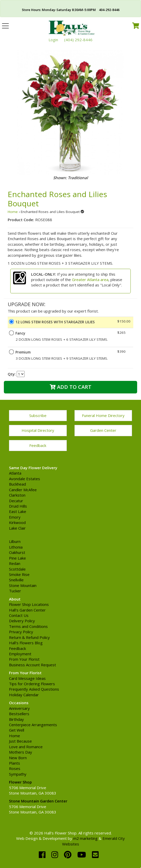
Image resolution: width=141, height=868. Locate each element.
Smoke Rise (19, 574)
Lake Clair (17, 528)
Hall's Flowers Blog (26, 643)
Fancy (20, 333)
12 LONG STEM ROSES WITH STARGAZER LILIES (55, 322)
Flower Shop (20, 782)
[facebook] (43, 855)
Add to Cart (71, 387)
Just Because (20, 741)
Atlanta (15, 473)
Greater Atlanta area (90, 280)
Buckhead (17, 484)
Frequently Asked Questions (34, 689)
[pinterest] (69, 855)
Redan (15, 563)
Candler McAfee (23, 490)
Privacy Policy (21, 632)
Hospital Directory (38, 430)
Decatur (16, 501)
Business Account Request (32, 665)
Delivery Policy (22, 621)
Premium (23, 352)
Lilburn (15, 541)
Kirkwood (17, 522)
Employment (20, 654)
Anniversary (19, 708)
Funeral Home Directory (103, 415)
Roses (15, 768)
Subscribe (38, 415)
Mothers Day (21, 752)
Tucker (15, 591)
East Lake (18, 511)
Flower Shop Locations (29, 604)
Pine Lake (17, 558)
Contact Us (19, 615)
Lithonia (16, 547)
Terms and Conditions (28, 626)
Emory (15, 517)
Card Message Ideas (27, 678)
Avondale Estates (25, 479)
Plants (15, 763)
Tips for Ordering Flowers (32, 684)
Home (13, 212)
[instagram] (56, 855)
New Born (18, 758)
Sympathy (18, 774)
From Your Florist (24, 659)
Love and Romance (26, 747)
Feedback (38, 445)
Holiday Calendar (24, 695)
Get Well (17, 730)
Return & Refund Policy (29, 637)
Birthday (16, 719)
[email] (95, 855)
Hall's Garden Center (27, 610)
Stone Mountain (23, 585)
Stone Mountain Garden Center (38, 801)
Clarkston (17, 495)
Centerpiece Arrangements (33, 725)
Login (53, 40)
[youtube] (83, 855)
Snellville (16, 580)
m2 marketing (85, 838)
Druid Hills (18, 506)
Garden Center (103, 430)
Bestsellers (19, 714)
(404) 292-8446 (78, 40)
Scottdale (17, 569)
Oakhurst (17, 552)
